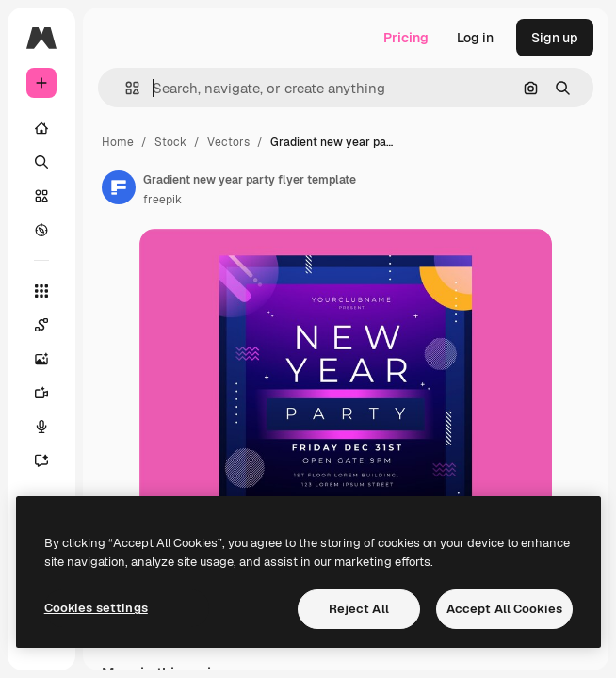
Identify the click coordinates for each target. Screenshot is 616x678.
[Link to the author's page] (119, 187)
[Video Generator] (51, 393)
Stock (170, 142)
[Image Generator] (51, 359)
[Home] (41, 128)
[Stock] (41, 196)
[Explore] (41, 230)
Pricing (406, 38)
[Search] (41, 162)
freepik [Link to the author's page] (162, 200)
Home (118, 142)
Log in (475, 38)
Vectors (228, 142)
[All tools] (41, 291)
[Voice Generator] (51, 427)
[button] (125, 88)
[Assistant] (51, 460)
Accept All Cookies (504, 609)
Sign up (555, 38)
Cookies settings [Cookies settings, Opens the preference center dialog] (96, 608)
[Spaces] (51, 325)
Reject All (359, 609)
